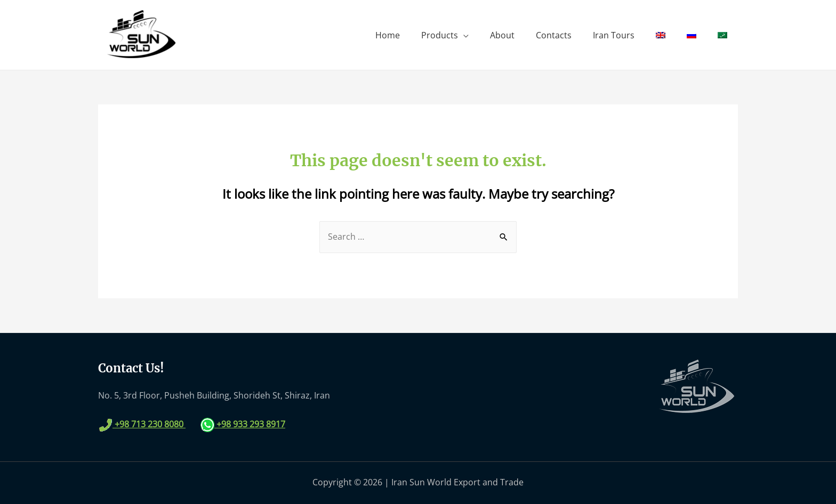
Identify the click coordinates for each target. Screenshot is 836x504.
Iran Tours (614, 35)
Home (388, 35)
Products (440, 35)
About (502, 35)
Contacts (554, 35)
